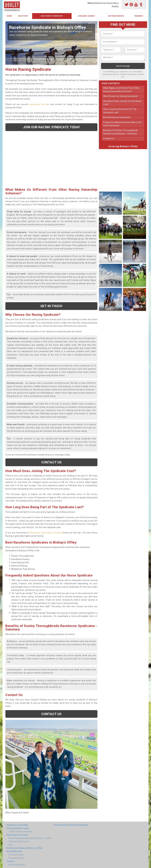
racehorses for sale (39, 104)
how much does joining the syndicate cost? (122, 103)
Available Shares (86, 16)
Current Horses (16, 855)
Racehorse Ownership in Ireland (46, 533)
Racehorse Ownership (52, 16)
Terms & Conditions (78, 825)
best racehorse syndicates (117, 117)
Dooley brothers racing (18, 828)
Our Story (23, 16)
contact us (109, 138)
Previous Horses (17, 858)
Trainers (138, 16)
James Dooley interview (20, 832)
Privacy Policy (60, 825)
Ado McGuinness (17, 865)
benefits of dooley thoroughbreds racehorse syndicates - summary (120, 132)
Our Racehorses (116, 16)
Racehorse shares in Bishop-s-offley (24, 848)
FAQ (11, 845)
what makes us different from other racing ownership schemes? (122, 90)
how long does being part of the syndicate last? (120, 111)
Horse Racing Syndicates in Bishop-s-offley (30, 838)
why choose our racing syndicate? (121, 96)
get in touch (51, 306)
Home (9, 16)
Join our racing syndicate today (51, 127)
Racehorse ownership (17, 825)
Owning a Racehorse (19, 841)
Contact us (51, 462)
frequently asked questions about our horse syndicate (122, 124)
